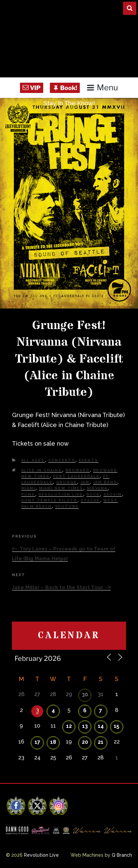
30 (85, 694)
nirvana (97, 488)
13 (85, 726)
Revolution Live (61, 495)
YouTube (67, 507)
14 (101, 726)
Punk (28, 495)
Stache (90, 501)
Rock (93, 495)
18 (53, 742)
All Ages (33, 460)
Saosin (113, 495)
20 (85, 742)
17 (37, 742)
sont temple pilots (49, 501)
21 (101, 742)
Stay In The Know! (69, 103)
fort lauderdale (76, 476)
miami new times (61, 488)
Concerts (62, 460)
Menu (102, 87)
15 (117, 726)
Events (89, 460)
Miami (28, 488)
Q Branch (122, 855)
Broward (78, 470)
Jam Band (105, 482)
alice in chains (42, 470)
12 (69, 726)
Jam (85, 482)
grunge (67, 482)
